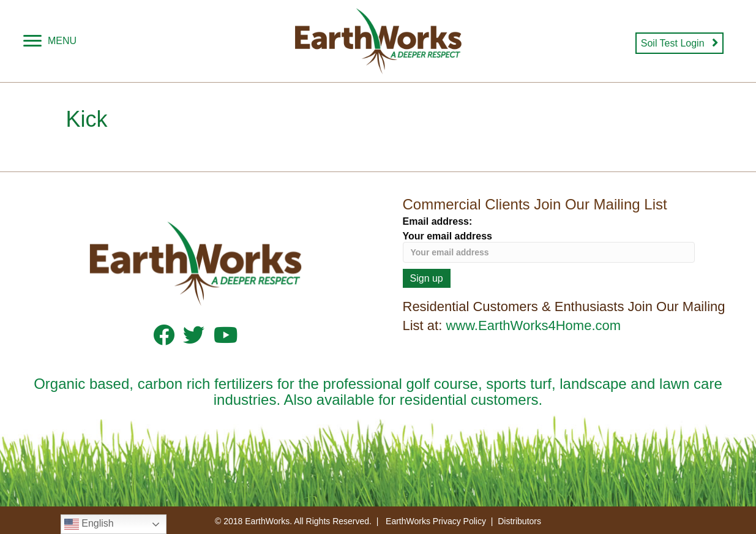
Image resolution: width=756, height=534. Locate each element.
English (89, 524)
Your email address (549, 247)
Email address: (438, 221)
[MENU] (50, 41)
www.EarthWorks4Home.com (533, 325)
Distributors (519, 521)
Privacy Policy (459, 521)
